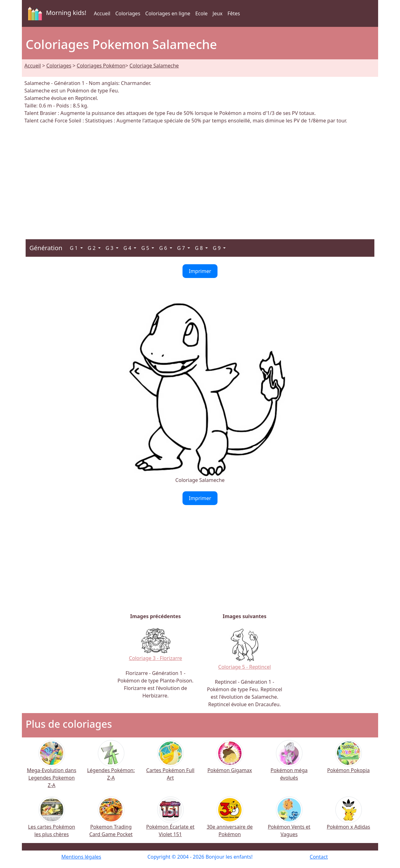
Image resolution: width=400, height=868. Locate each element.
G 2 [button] (92, 248)
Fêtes (234, 13)
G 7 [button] (182, 248)
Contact (319, 857)
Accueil (102, 13)
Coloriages (128, 13)
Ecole (201, 13)
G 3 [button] (110, 248)
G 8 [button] (200, 248)
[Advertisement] (200, 178)
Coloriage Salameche (154, 66)
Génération (46, 248)
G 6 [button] (164, 248)
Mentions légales (81, 857)
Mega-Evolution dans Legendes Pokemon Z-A (52, 769)
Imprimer (200, 271)
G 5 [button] (146, 248)
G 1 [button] (74, 248)
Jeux (217, 13)
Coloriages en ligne (168, 13)
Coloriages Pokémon (101, 66)
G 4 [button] (128, 248)
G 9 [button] (217, 248)
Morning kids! (56, 13)
